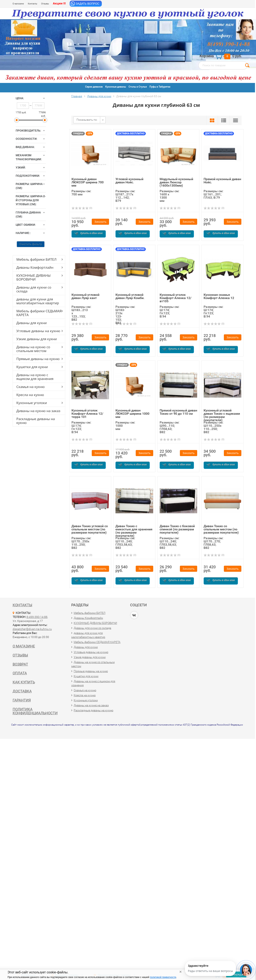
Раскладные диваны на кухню (36, 421)
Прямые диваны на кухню (38, 359)
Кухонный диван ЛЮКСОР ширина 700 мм (88, 182)
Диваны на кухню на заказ (38, 411)
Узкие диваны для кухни (37, 339)
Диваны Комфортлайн (35, 267)
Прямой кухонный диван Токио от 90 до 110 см (178, 412)
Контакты (33, 4)
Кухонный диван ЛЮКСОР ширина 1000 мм (132, 414)
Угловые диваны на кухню (38, 331)
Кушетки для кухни (32, 367)
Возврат (20, 664)
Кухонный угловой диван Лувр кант (85, 296)
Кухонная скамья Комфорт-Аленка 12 (219, 296)
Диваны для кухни (32, 323)
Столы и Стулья (138, 87)
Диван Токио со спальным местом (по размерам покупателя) (221, 529)
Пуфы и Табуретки (160, 87)
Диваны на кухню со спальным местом (33, 349)
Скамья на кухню (31, 387)
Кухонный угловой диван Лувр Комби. (130, 296)
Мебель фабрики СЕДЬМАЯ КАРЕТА (39, 313)
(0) (82, 208)
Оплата (20, 673)
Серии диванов (94, 87)
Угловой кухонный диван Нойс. (129, 181)
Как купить (24, 682)
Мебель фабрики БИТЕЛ (37, 259)
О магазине (18, 4)
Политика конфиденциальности (35, 711)
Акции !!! (59, 3)
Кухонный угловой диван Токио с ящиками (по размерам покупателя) (222, 415)
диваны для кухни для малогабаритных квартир (38, 301)
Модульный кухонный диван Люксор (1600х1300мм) (176, 182)
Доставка (22, 691)
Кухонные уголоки (32, 403)
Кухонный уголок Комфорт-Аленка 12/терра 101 (87, 414)
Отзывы (45, 4)
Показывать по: (87, 120)
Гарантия (22, 700)
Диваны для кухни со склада (34, 289)
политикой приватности (163, 977)
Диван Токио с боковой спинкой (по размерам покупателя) (177, 529)
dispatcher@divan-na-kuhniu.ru (32, 629)
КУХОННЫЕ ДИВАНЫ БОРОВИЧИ (34, 277)
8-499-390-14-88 (37, 617)
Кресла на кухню (30, 395)
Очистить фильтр (31, 244)
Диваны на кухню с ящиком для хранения (35, 377)
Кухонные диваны (116, 87)
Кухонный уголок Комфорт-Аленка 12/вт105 (175, 298)
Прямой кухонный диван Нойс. (222, 181)
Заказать (100, 222)
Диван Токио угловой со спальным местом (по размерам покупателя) (90, 529)
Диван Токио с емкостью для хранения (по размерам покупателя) (134, 531)
